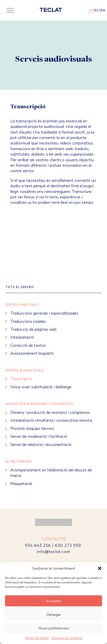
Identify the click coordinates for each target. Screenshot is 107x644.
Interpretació (22, 337)
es (97, 10)
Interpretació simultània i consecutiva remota (51, 420)
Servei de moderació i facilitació (39, 436)
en (103, 10)
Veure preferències (53, 628)
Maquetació (21, 484)
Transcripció (21, 379)
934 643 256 (38, 545)
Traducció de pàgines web (34, 329)
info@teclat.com (53, 552)
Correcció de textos (28, 345)
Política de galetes (37, 638)
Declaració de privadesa (67, 638)
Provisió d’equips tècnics (32, 428)
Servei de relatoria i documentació (41, 445)
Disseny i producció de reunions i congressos (50, 412)
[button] (100, 568)
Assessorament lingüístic (32, 353)
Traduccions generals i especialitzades (44, 313)
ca (91, 10)
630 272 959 (69, 545)
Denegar (54, 615)
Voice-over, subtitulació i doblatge (41, 387)
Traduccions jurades (28, 321)
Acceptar (54, 601)
